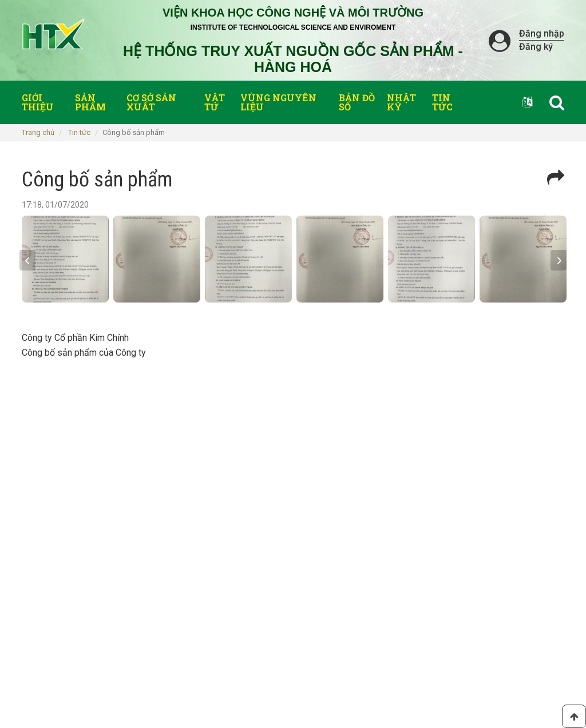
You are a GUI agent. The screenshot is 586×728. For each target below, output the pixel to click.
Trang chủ (38, 132)
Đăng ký (536, 47)
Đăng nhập (542, 33)
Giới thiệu (38, 102)
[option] (65, 259)
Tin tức (442, 102)
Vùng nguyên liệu (278, 102)
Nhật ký (401, 102)
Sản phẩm (90, 102)
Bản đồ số (357, 102)
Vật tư (215, 102)
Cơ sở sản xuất (151, 102)
